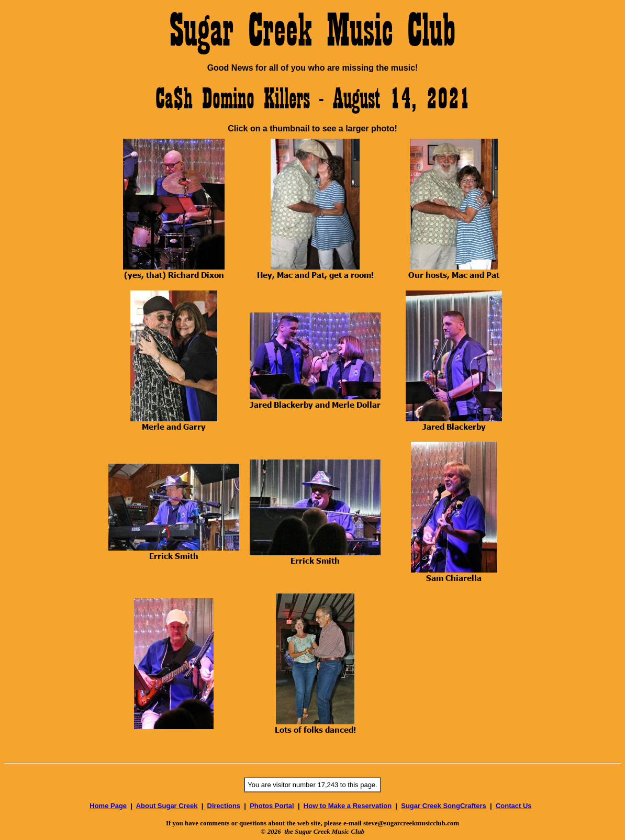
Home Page (108, 806)
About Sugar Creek (167, 806)
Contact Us (514, 806)
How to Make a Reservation (348, 806)
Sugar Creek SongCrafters (444, 806)
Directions (224, 806)
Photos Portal (272, 806)
